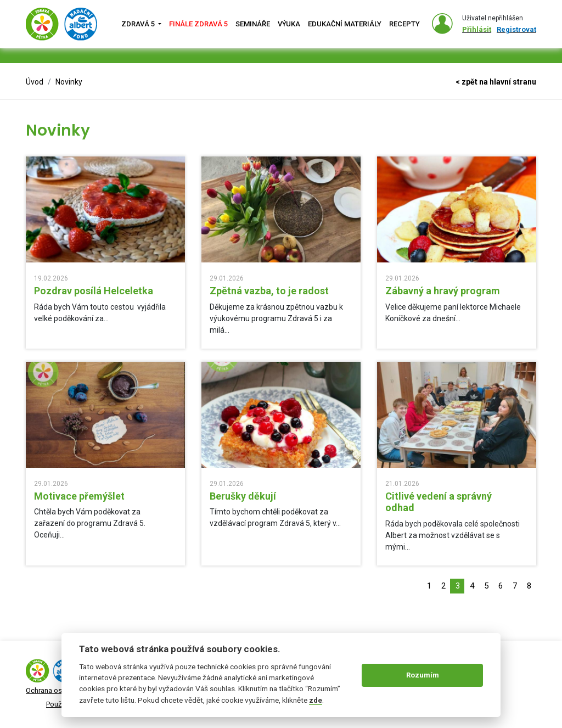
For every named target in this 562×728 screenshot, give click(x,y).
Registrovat (516, 29)
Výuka (289, 24)
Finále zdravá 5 (198, 24)
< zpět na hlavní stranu (496, 82)
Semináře (253, 24)
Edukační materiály (345, 24)
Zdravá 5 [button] (139, 24)
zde (316, 700)
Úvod (35, 82)
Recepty (404, 24)
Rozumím (423, 675)
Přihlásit (477, 29)
